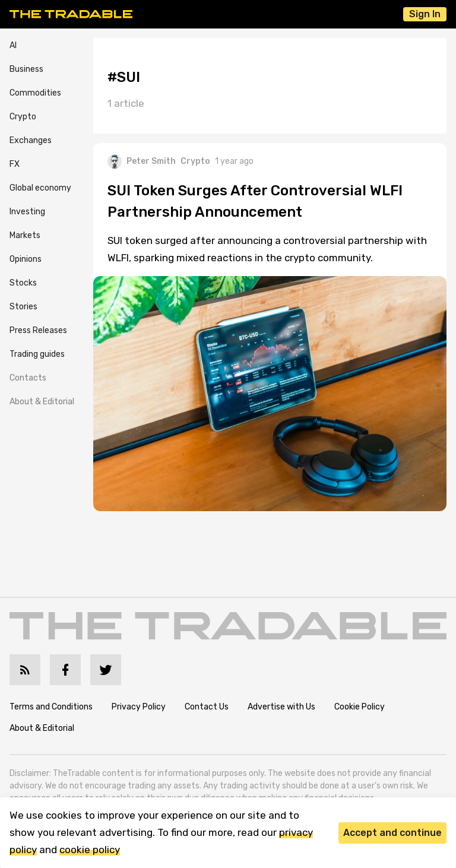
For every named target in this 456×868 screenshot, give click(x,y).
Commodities (35, 93)
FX (15, 164)
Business (26, 69)
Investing (27, 212)
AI (13, 45)
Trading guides (37, 354)
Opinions (26, 259)
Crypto (23, 117)
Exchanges (31, 140)
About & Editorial (42, 402)
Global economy (40, 188)
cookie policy (90, 850)
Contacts (28, 378)
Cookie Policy (360, 707)
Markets (25, 235)
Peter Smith (142, 161)
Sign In (425, 14)
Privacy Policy (139, 707)
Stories (23, 307)
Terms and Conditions (51, 707)
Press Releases (38, 330)
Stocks (23, 283)
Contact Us (207, 707)
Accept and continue (392, 833)
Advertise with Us (281, 707)
